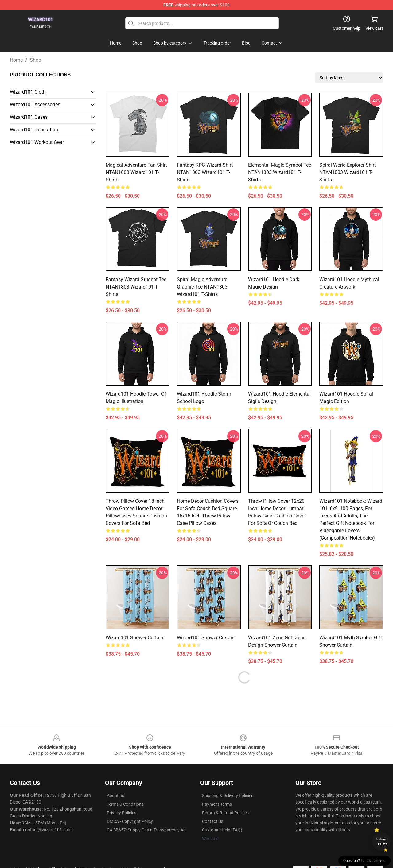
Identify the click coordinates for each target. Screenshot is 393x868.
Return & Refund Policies (225, 813)
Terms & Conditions (125, 804)
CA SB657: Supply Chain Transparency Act (147, 830)
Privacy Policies (122, 813)
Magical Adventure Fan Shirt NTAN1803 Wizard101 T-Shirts (136, 172)
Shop (35, 60)
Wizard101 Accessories (35, 105)
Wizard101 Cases (29, 117)
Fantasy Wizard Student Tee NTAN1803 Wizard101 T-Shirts (136, 287)
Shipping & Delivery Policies (228, 796)
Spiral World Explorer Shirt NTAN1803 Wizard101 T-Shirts (348, 172)
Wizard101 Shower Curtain (134, 638)
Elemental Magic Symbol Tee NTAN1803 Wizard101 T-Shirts (280, 172)
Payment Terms (217, 804)
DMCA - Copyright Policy (130, 821)
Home (16, 60)
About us (115, 796)
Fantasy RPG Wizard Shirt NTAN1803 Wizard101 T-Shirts (205, 172)
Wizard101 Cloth (28, 92)
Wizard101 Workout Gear (37, 142)
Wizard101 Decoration (34, 130)
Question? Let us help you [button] (364, 861)
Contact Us (213, 821)
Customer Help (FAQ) (222, 830)
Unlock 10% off (381, 841)
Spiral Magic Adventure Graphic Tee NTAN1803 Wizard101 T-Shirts (202, 287)
